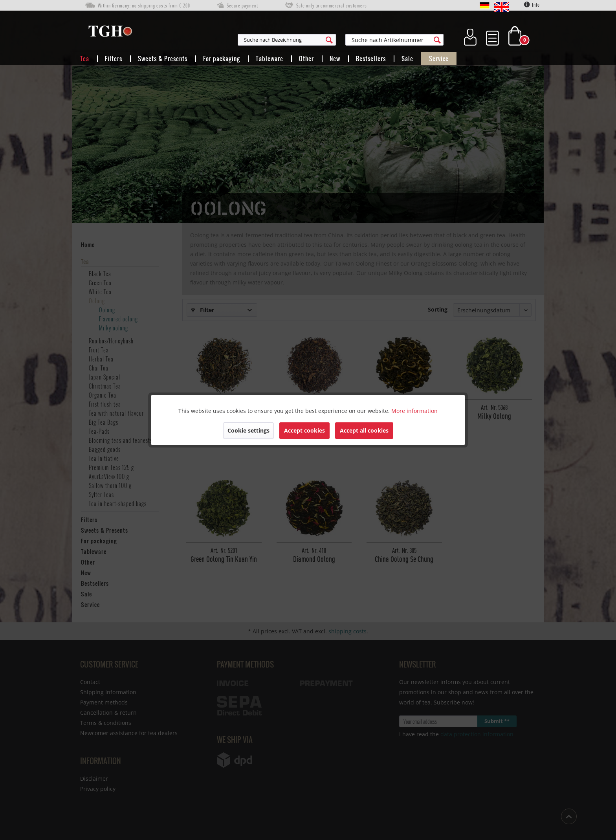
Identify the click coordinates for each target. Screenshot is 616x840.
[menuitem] (325, 40)
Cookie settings (248, 430)
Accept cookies (304, 430)
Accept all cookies (364, 430)
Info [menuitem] (532, 5)
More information (414, 411)
